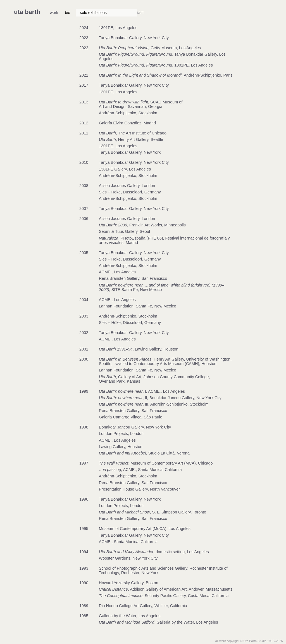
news (163, 13)
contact (193, 13)
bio (68, 13)
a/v (177, 13)
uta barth (27, 12)
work (54, 13)
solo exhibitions (93, 13)
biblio (147, 13)
